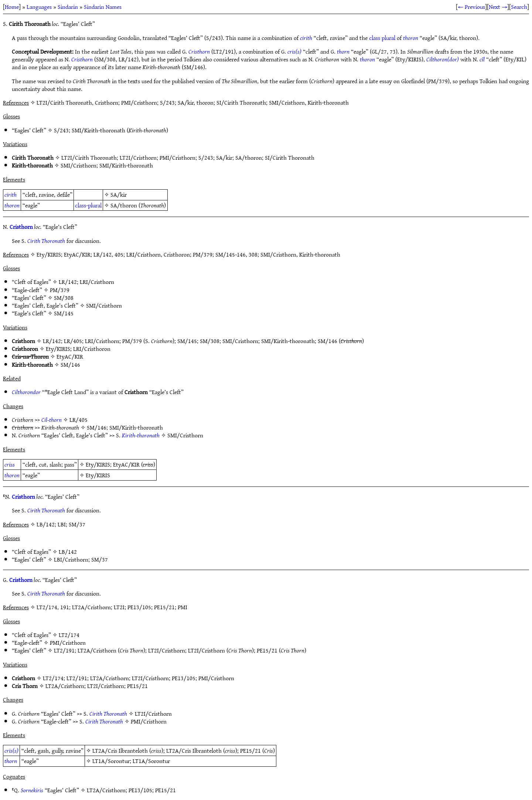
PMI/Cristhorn (178, 157)
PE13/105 (184, 678)
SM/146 (328, 341)
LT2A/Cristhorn (97, 650)
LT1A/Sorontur (111, 761)
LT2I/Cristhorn (138, 157)
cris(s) (294, 51)
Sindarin (68, 7)
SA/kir (224, 157)
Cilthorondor (26, 392)
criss (10, 464)
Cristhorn (199, 51)
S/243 (61, 130)
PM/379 (60, 290)
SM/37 (100, 559)
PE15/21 (267, 650)
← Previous (471, 7)
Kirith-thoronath (141, 435)
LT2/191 (64, 650)
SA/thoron (249, 157)
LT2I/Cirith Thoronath (89, 157)
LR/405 (73, 341)
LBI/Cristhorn (71, 559)
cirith (306, 38)
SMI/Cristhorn (79, 165)
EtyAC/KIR (70, 356)
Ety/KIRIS (58, 349)
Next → (498, 7)
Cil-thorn (52, 420)
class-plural (88, 205)
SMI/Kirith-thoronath (98, 130)
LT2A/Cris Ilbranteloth (120, 750)
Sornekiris (32, 790)
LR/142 (68, 282)
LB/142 (68, 552)
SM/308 (64, 298)
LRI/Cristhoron (92, 349)
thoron (411, 38)
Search (519, 7)
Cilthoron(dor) (443, 59)
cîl (482, 59)
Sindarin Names (103, 7)
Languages (39, 7)
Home (12, 7)
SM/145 (64, 313)
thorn (343, 51)
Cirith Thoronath (46, 241)
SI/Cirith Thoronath (290, 157)
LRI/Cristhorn (97, 282)
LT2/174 (69, 635)
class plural (382, 38)
